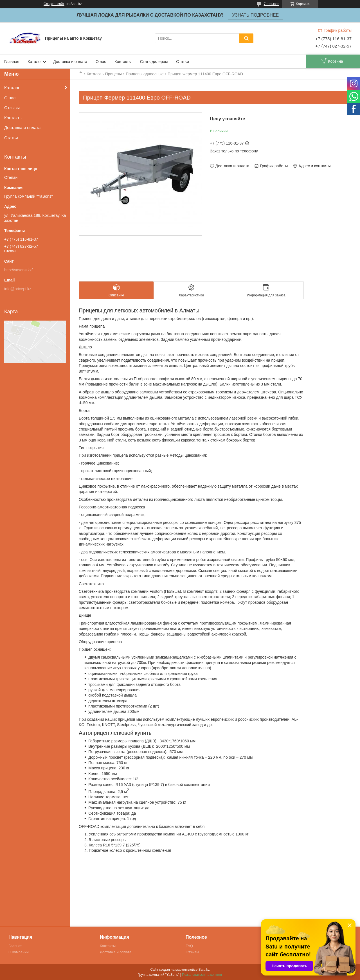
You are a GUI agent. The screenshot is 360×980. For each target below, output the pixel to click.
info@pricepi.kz (18, 289)
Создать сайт (54, 4)
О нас (101, 62)
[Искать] (246, 38)
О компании (19, 952)
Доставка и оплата (70, 62)
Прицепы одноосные (145, 74)
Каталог (35, 62)
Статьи (182, 62)
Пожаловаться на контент (202, 975)
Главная (12, 62)
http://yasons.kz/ (18, 270)
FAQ (189, 946)
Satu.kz (204, 970)
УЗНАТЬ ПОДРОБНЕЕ (256, 15)
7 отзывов (272, 4)
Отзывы (12, 108)
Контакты (123, 62)
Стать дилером (154, 62)
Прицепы (113, 74)
